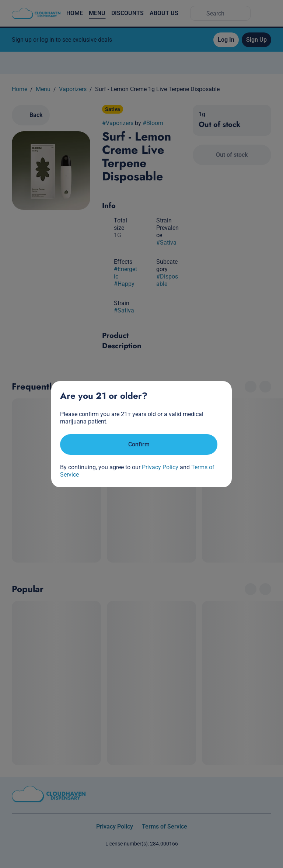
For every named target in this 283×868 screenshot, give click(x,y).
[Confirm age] (139, 445)
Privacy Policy (160, 467)
